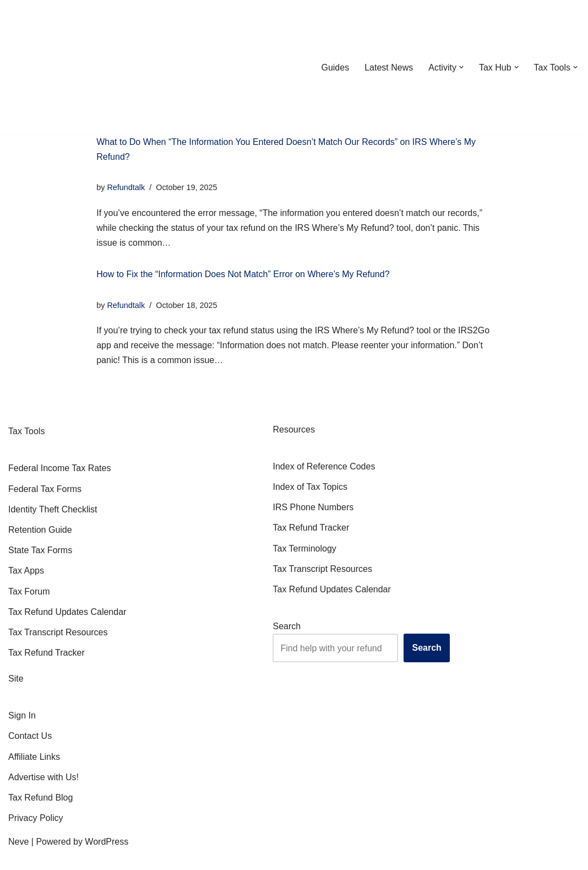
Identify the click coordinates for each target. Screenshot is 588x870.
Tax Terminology (304, 549)
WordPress (107, 842)
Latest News (389, 67)
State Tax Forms (40, 550)
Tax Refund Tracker (47, 653)
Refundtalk (126, 187)
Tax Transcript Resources (58, 632)
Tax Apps (26, 571)
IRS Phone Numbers (313, 507)
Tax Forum (29, 591)
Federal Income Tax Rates (59, 468)
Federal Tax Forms (45, 489)
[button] (461, 67)
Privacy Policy (36, 818)
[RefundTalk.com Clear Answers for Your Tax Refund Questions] (66, 67)
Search (287, 626)
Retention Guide (40, 530)
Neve (18, 842)
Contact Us (30, 736)
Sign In (22, 715)
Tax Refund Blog (40, 798)
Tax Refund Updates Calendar (67, 612)
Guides (335, 67)
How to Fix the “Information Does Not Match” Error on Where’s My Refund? (243, 274)
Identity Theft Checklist (53, 509)
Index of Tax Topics (310, 487)
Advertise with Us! (43, 777)
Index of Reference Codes (324, 466)
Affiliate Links (34, 757)
